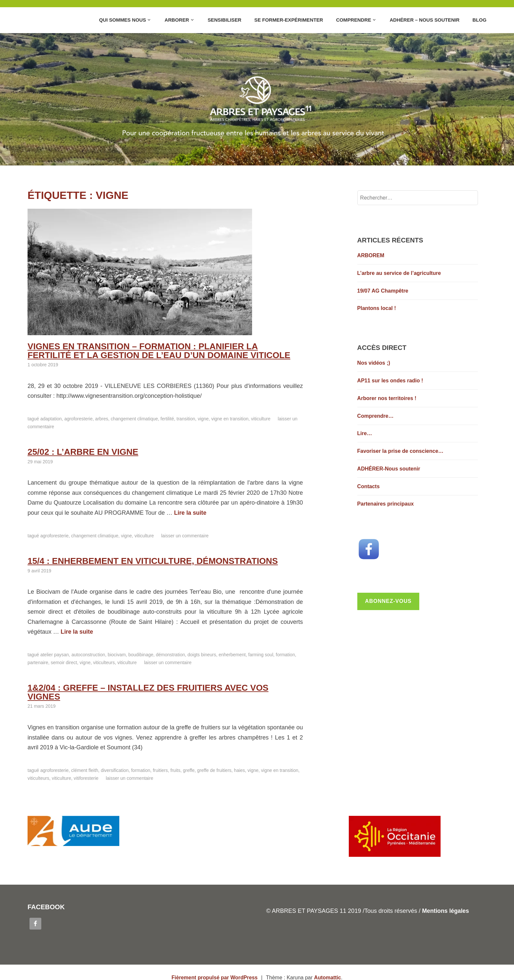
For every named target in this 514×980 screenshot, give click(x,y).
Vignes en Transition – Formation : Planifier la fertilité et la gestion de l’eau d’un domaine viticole (162, 350)
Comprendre (354, 20)
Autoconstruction (88, 653)
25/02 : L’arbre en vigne (81, 451)
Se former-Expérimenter (289, 20)
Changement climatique (134, 418)
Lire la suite (190, 512)
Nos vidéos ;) (374, 363)
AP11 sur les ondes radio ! (390, 381)
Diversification (115, 760)
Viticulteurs (104, 661)
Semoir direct (64, 661)
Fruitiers (160, 760)
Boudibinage (141, 653)
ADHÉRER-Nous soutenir (389, 469)
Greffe (189, 760)
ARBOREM (371, 255)
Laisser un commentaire (185, 535)
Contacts (368, 486)
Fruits (175, 760)
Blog (479, 20)
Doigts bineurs (202, 653)
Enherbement (232, 653)
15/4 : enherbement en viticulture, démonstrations (149, 560)
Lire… (365, 433)
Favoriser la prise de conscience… (400, 451)
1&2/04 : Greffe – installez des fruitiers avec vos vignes (162, 686)
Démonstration (171, 653)
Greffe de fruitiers (214, 760)
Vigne (203, 418)
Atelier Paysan (55, 653)
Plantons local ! (377, 308)
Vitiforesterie (86, 768)
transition (186, 418)
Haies (239, 760)
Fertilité (167, 418)
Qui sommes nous (122, 20)
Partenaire (38, 661)
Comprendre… (376, 416)
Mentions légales (446, 901)
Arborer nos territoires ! (387, 398)
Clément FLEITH (85, 760)
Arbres (102, 418)
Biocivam (117, 653)
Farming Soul (261, 653)
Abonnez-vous (388, 601)
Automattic (328, 967)
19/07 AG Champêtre (383, 291)
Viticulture (261, 418)
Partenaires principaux (386, 504)
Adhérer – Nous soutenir (425, 20)
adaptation (51, 418)
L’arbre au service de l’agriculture (399, 273)
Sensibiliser (224, 20)
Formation (285, 653)
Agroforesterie (78, 418)
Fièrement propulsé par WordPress (214, 967)
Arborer (177, 20)
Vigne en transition (230, 418)
